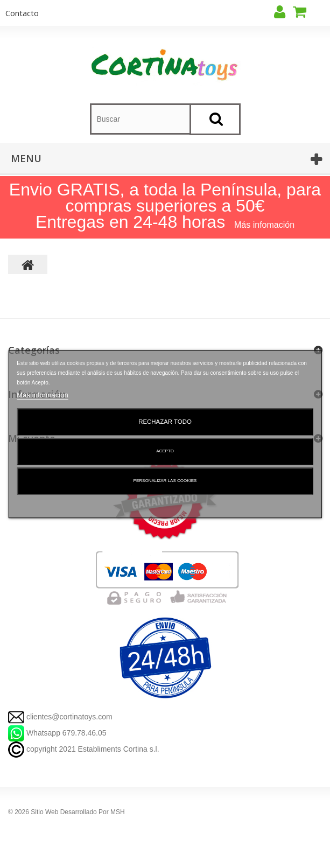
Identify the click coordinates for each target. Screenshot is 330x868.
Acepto (165, 451)
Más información (42, 395)
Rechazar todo (165, 422)
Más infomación (264, 225)
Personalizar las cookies (165, 481)
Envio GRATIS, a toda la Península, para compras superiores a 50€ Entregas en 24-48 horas (165, 206)
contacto (22, 13)
